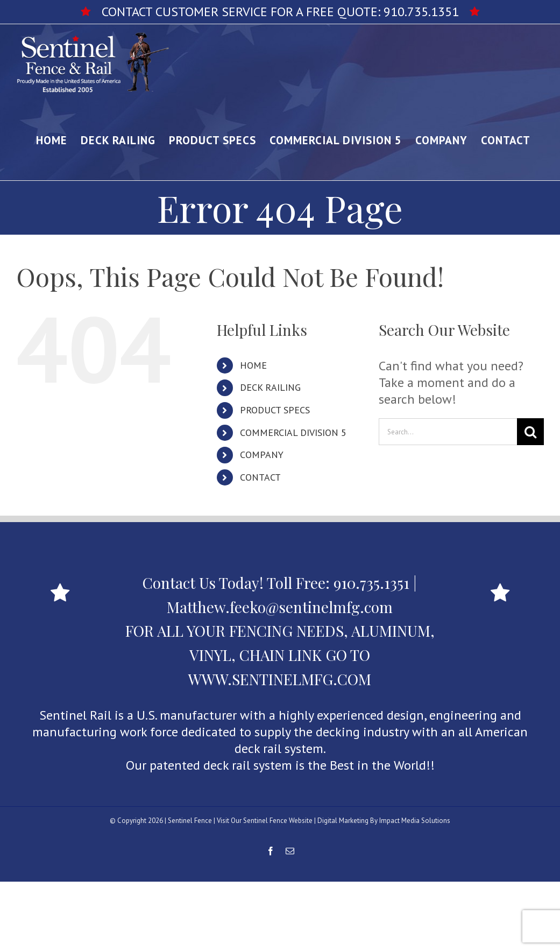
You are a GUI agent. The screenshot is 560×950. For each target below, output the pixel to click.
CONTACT (260, 477)
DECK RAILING (270, 387)
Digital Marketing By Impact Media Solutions (384, 821)
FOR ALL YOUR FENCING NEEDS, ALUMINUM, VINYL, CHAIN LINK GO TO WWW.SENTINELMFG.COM (280, 655)
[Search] (530, 432)
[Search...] (448, 432)
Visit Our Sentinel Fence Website (265, 821)
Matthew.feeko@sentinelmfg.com (280, 607)
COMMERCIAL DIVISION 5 (293, 432)
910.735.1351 (421, 12)
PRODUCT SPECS (275, 410)
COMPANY (262, 455)
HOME (253, 365)
